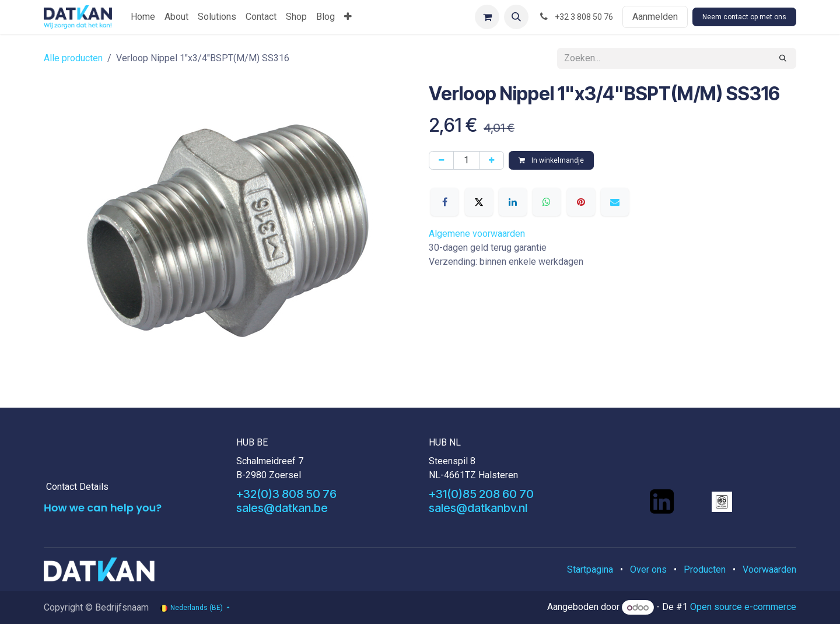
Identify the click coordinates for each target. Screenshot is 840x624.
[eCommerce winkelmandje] (487, 17)
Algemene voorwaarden (477, 234)
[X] (479, 202)
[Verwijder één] (441, 160)
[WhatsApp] (547, 202)
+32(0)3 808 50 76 (286, 494)
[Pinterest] (581, 202)
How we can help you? (103, 508)
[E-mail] (615, 202)
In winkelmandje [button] (551, 160)
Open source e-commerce (743, 607)
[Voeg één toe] (491, 160)
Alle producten (73, 58)
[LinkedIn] (513, 202)
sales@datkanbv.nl (478, 508)
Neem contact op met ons (744, 17)
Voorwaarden (769, 569)
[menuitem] (143, 17)
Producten (705, 569)
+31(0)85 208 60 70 (481, 494)
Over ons (648, 569)
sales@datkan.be (282, 508)
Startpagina (590, 569)
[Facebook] (444, 202)
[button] (516, 17)
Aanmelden (655, 17)
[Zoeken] (783, 58)
